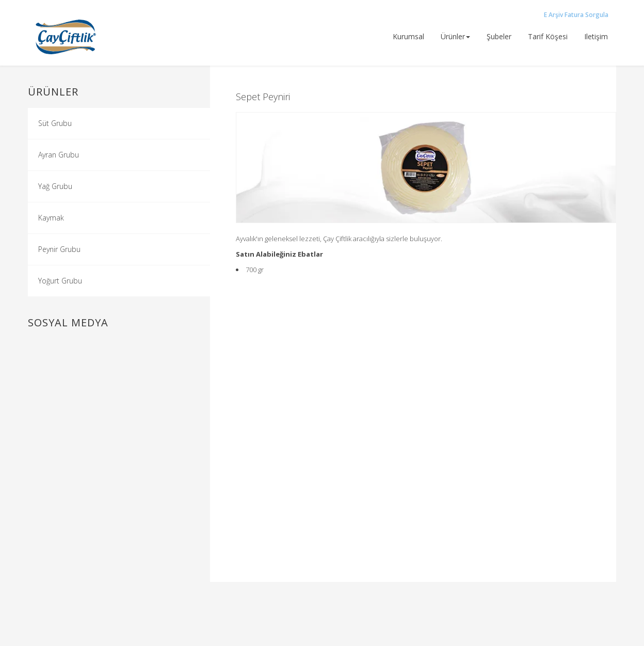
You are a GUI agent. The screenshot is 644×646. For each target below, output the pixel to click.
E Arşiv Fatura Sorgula (576, 15)
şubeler (499, 36)
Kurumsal (408, 36)
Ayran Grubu (59, 155)
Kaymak (51, 218)
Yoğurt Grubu (60, 281)
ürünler (455, 36)
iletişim (596, 36)
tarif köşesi (548, 36)
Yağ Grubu (55, 186)
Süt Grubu (55, 123)
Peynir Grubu (59, 249)
